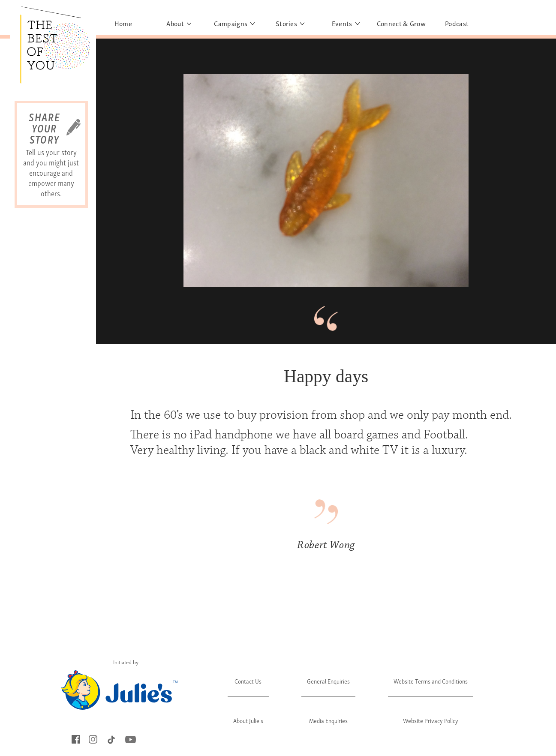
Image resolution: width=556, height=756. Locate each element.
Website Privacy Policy (431, 720)
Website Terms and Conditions (431, 681)
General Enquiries (328, 681)
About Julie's (248, 720)
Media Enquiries (328, 720)
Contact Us (248, 681)
